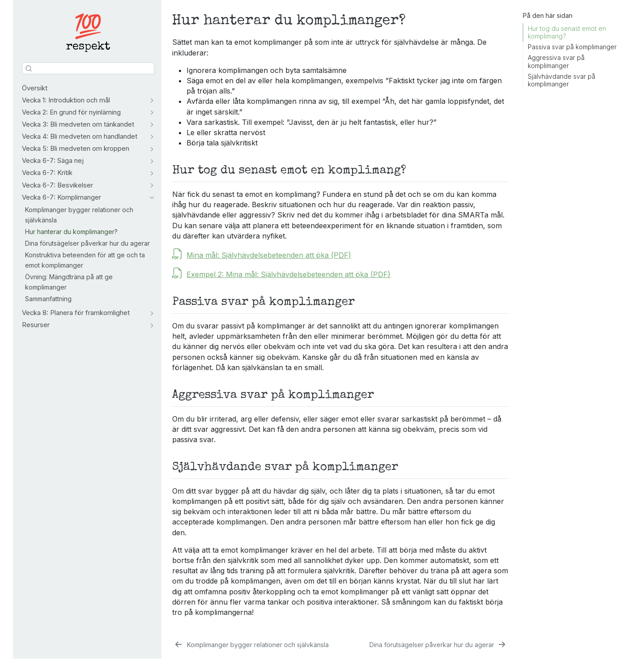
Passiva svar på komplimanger (572, 47)
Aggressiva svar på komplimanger (556, 62)
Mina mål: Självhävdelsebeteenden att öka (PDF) (269, 255)
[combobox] (88, 68)
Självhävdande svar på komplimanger (561, 80)
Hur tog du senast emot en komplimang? (567, 32)
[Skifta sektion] (150, 101)
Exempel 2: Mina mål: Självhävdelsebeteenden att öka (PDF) (288, 274)
